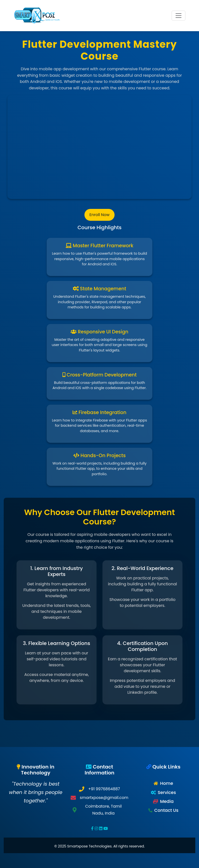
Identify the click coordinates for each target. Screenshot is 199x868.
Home (167, 783)
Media (167, 801)
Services (167, 793)
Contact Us (166, 810)
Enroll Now (99, 215)
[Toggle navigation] (179, 16)
